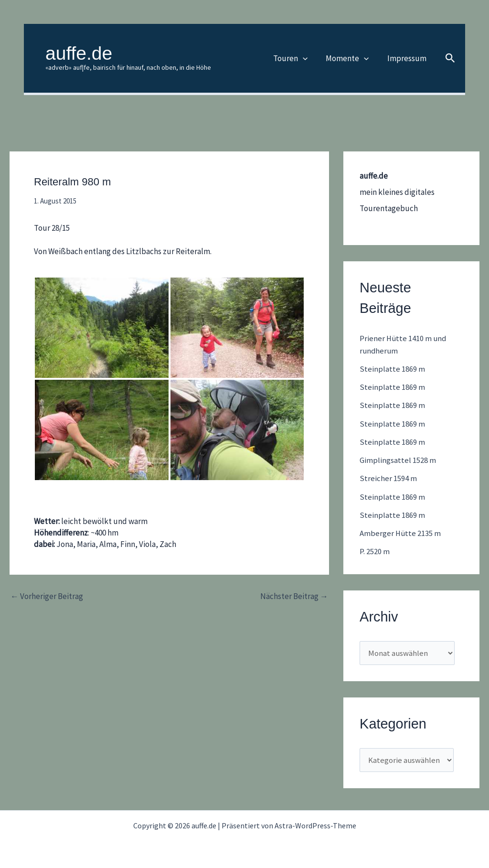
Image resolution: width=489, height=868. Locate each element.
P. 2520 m (375, 551)
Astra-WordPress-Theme (315, 825)
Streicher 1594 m (388, 478)
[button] (308, 58)
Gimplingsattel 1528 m (398, 460)
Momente (351, 58)
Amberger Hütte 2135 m (401, 533)
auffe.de (79, 53)
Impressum (408, 58)
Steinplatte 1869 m (392, 369)
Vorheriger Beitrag (47, 596)
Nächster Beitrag (294, 596)
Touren (296, 58)
